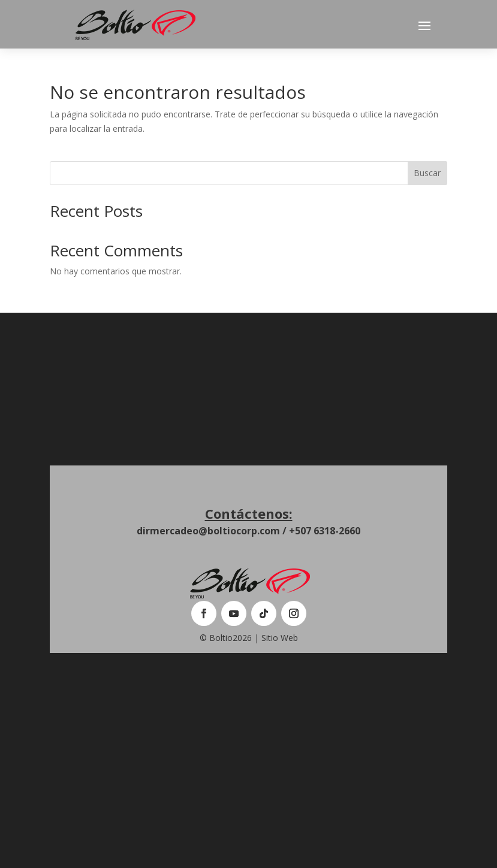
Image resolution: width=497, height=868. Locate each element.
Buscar (427, 173)
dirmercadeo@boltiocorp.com (208, 531)
